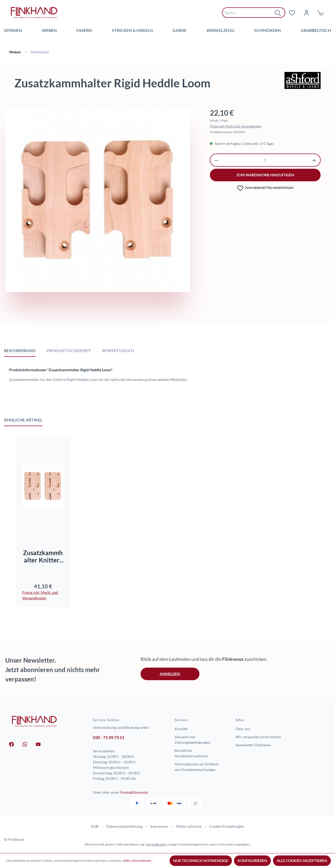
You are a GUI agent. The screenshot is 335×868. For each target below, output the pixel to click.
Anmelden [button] (170, 674)
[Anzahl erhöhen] (314, 160)
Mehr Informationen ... (139, 861)
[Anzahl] (265, 160)
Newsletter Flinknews (253, 745)
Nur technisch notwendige (201, 861)
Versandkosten (156, 844)
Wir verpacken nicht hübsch (258, 737)
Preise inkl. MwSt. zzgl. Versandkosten (236, 126)
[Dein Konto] (306, 13)
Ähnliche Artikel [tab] (23, 420)
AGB (95, 826)
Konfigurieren (252, 861)
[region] (98, 213)
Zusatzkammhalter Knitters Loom (43, 556)
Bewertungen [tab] (118, 350)
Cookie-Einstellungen (227, 826)
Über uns (243, 729)
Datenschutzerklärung (124, 826)
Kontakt (181, 729)
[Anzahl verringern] (216, 160)
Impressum (159, 826)
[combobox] (250, 13)
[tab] (20, 350)
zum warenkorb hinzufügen (265, 175)
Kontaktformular (134, 792)
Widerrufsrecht (189, 826)
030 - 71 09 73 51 (109, 737)
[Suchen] (278, 13)
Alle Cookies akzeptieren (302, 861)
